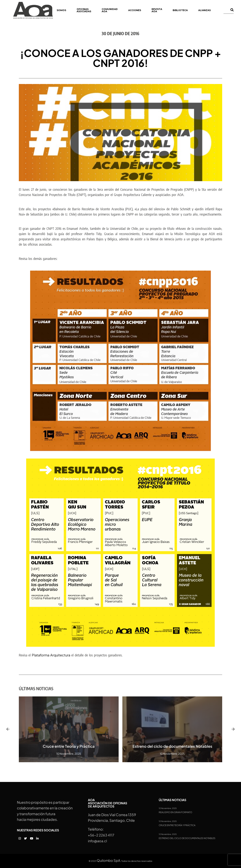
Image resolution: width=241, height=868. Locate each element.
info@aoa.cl (97, 841)
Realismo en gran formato (175, 812)
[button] (8, 729)
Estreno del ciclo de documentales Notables (172, 746)
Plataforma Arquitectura (51, 655)
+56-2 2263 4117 (101, 835)
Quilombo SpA (109, 860)
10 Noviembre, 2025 (168, 808)
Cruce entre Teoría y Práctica (69, 746)
